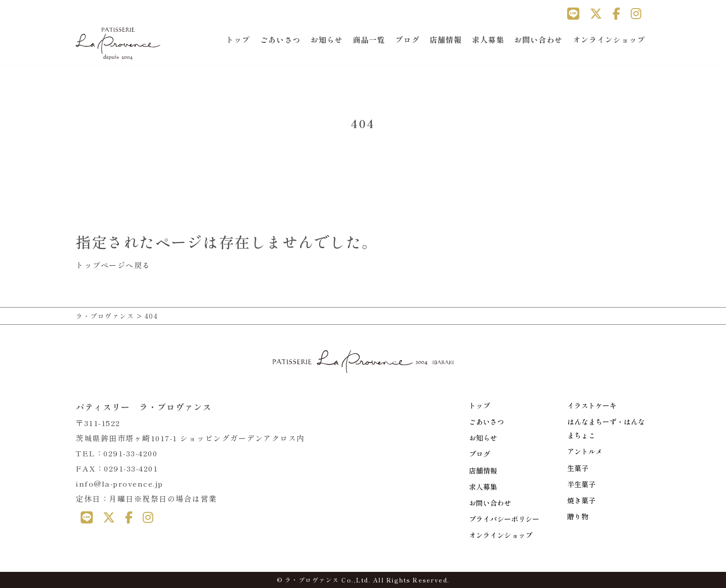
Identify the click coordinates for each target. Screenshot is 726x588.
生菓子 (578, 468)
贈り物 (578, 516)
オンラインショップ (609, 40)
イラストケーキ (592, 405)
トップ (238, 40)
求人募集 (488, 40)
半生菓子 (581, 484)
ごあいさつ (280, 40)
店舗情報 (446, 40)
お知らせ (327, 40)
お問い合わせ (538, 40)
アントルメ (585, 451)
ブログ (407, 40)
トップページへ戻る (113, 265)
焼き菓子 (581, 500)
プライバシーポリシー (504, 519)
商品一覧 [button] (369, 40)
